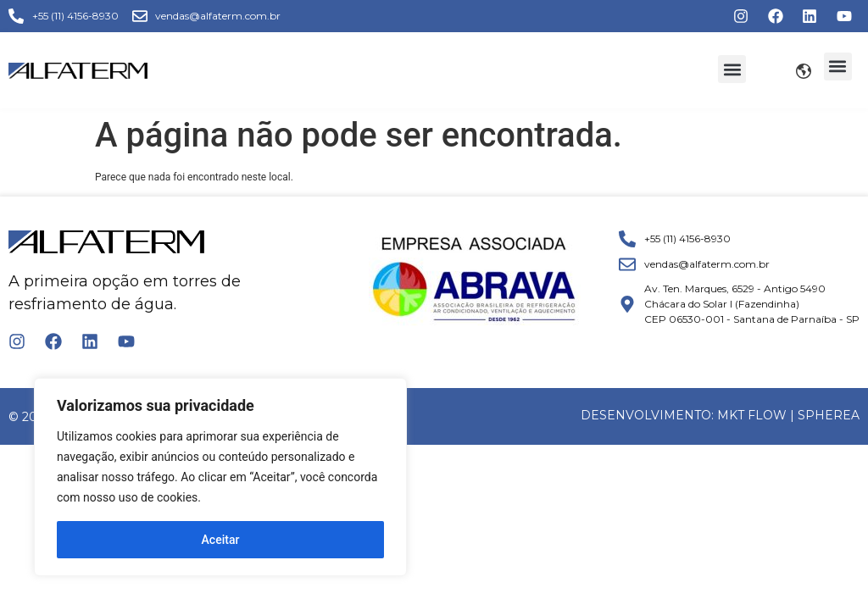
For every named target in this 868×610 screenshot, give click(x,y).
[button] (732, 69)
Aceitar (221, 540)
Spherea (829, 415)
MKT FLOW (752, 415)
